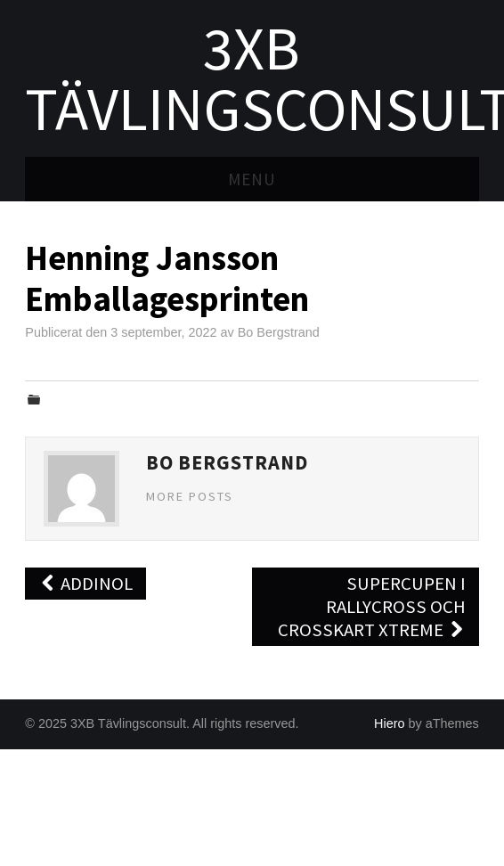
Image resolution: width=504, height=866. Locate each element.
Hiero (389, 723)
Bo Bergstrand (279, 332)
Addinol (85, 584)
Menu (252, 179)
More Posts (190, 496)
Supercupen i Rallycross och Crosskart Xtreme (372, 607)
